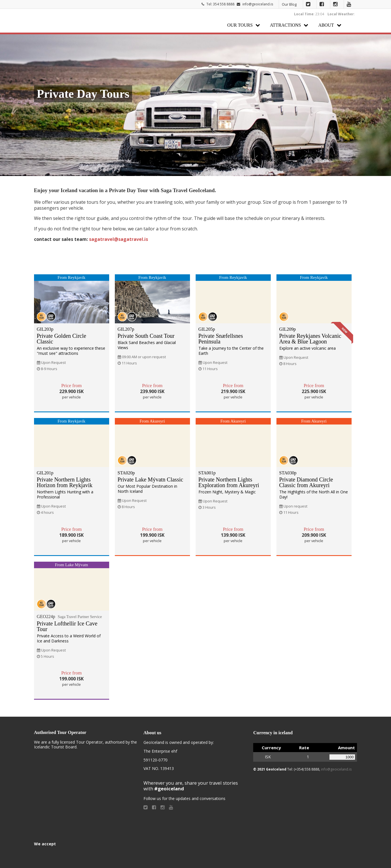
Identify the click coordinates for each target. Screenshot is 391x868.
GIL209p (288, 329)
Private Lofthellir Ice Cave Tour (67, 626)
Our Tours (240, 25)
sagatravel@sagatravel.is (119, 239)
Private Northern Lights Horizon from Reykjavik (65, 482)
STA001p (207, 473)
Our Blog (289, 4)
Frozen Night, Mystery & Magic (227, 492)
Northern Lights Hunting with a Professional (65, 494)
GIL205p (207, 329)
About (326, 25)
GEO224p (69, 616)
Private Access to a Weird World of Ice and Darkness (69, 638)
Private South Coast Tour (146, 336)
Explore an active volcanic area (307, 348)
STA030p (288, 473)
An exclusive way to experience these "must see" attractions (71, 351)
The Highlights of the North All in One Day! (314, 494)
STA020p (126, 473)
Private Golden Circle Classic (62, 339)
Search (351, 25)
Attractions (285, 25)
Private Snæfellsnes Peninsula (221, 339)
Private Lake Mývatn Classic (151, 479)
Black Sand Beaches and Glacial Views (147, 345)
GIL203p (45, 329)
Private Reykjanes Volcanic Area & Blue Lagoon (310, 339)
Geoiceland (60, 21)
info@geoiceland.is (258, 4)
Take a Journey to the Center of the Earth (231, 351)
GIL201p (45, 473)
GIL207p (126, 329)
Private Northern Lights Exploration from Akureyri (229, 482)
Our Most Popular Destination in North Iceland (147, 489)
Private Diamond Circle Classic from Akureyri (306, 482)
